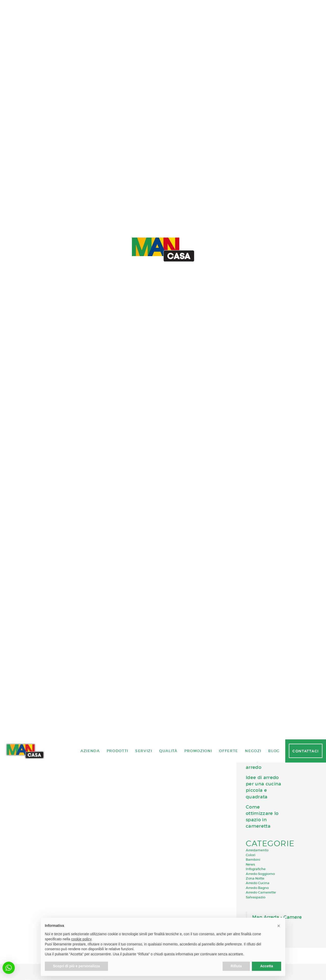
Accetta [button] (267, 966)
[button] (9, 968)
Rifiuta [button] (236, 966)
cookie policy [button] (81, 939)
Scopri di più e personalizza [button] (76, 966)
